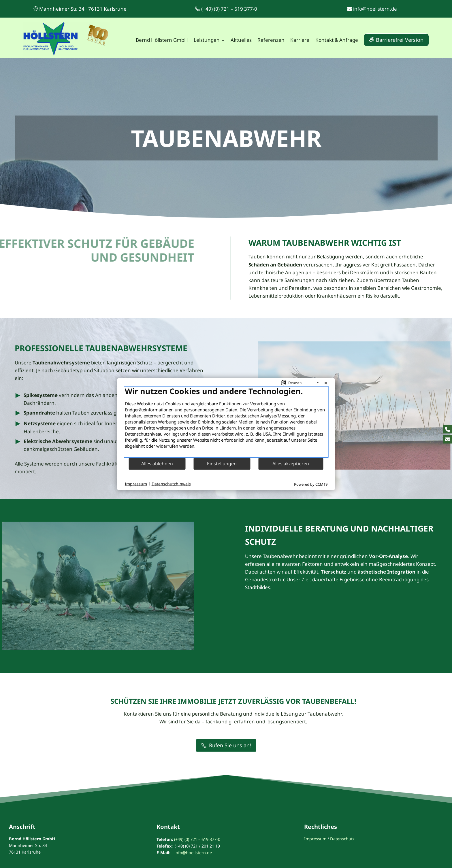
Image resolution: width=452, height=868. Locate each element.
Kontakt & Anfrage (337, 40)
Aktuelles (241, 40)
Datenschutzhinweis (171, 484)
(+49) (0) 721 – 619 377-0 (197, 839)
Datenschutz (342, 839)
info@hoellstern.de (375, 9)
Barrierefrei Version (400, 40)
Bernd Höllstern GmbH (162, 40)
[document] (226, 422)
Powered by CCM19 (311, 484)
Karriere (300, 40)
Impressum (315, 839)
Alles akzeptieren (291, 464)
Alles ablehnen (157, 464)
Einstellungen (222, 464)
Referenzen (271, 40)
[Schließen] (326, 383)
